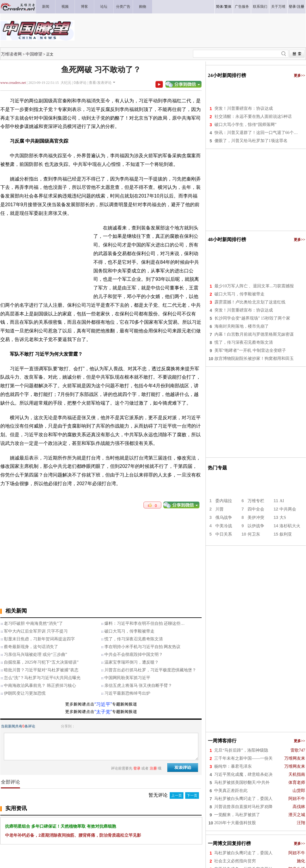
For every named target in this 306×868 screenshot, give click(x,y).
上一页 (177, 795)
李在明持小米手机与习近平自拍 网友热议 (143, 647)
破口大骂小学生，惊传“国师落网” (245, 125)
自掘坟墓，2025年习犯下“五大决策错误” (41, 662)
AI (282, 501)
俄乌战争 (224, 518)
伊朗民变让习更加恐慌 (25, 693)
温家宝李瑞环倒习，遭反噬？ (132, 662)
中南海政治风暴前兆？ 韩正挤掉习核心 (40, 686)
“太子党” (103, 712)
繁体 (228, 7)
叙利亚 (286, 534)
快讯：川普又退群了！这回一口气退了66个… (256, 133)
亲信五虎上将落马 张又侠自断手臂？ (138, 686)
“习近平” (103, 704)
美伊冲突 (256, 518)
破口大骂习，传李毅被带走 (129, 631)
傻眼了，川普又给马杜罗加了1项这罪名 (251, 141)
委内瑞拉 (224, 501)
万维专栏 (256, 501)
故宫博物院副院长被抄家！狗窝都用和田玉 (254, 359)
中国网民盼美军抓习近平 (127, 678)
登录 (292, 7)
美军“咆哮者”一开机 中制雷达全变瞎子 (250, 350)
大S (283, 518)
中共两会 (288, 509)
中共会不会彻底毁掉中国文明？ (134, 655)
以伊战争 (256, 526)
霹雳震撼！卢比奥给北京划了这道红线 (250, 302)
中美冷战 (224, 526)
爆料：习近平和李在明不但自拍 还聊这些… (145, 623)
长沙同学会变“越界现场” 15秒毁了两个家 (252, 318)
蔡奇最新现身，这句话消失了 (31, 647)
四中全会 (256, 509)
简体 (220, 7)
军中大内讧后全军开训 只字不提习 (36, 631)
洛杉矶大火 (290, 526)
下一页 (192, 795)
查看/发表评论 (100, 83)
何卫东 (254, 534)
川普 (220, 509)
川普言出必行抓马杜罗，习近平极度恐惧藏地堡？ (150, 670)
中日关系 (224, 534)
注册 (301, 7)
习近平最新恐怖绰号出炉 (127, 693)
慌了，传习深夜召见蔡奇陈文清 (134, 639)
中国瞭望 (34, 54)
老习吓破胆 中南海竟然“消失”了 (33, 623)
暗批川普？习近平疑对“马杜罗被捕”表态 (41, 670)
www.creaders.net (13, 83)
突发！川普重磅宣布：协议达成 (244, 108)
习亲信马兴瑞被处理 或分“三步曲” (35, 655)
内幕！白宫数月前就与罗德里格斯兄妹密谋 (254, 334)
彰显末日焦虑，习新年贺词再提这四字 (39, 639)
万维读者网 (11, 54)
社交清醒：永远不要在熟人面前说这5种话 (253, 117)
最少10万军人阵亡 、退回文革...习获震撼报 (254, 286)
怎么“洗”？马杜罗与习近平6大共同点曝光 (42, 678)
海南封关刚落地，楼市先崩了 (242, 326)
